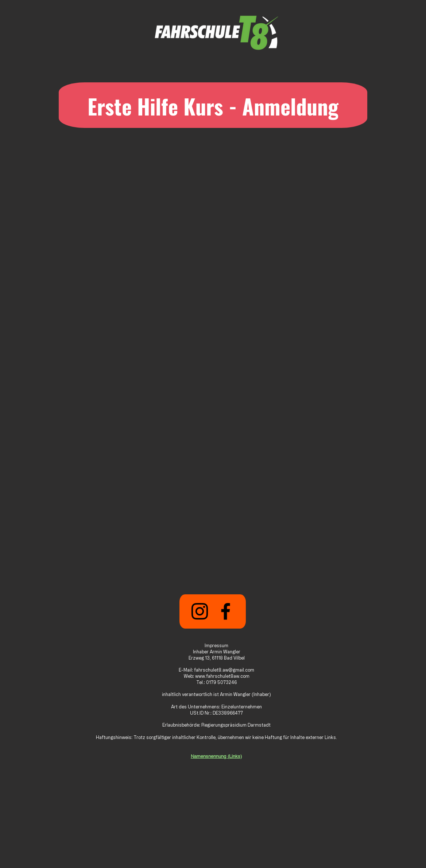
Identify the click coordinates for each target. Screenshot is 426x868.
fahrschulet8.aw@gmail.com (224, 670)
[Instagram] (200, 611)
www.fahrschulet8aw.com (222, 676)
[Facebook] (226, 611)
